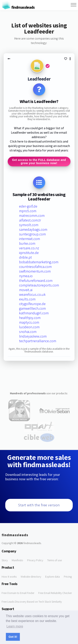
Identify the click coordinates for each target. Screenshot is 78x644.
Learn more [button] (15, 626)
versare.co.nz (29, 248)
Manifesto (17, 560)
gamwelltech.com (32, 308)
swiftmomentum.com (35, 271)
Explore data (52, 577)
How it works (9, 577)
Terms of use (54, 560)
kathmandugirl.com (34, 313)
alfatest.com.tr (30, 220)
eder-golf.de (28, 206)
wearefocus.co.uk (32, 294)
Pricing (68, 577)
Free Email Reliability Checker (55, 593)
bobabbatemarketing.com (39, 262)
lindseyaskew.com (33, 336)
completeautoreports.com (39, 285)
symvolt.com (29, 225)
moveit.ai (26, 290)
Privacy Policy (35, 560)
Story (5, 560)
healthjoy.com (30, 318)
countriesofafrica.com (35, 267)
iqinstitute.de (29, 253)
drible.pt (25, 257)
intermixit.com (29, 239)
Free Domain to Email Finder (18, 593)
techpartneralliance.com (38, 341)
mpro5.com (28, 211)
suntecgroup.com (32, 234)
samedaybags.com (33, 229)
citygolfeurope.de (32, 304)
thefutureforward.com (36, 281)
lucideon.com (29, 327)
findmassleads (18, 7)
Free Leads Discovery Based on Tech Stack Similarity (32, 602)
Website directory (31, 577)
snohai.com (28, 332)
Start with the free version (39, 505)
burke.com (27, 243)
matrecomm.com (32, 216)
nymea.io (26, 276)
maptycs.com (29, 322)
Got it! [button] (13, 637)
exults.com (27, 299)
